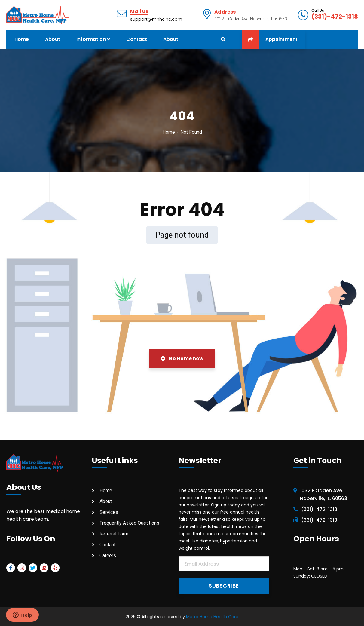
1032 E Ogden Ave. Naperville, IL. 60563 (324, 494)
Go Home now (182, 359)
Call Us (318, 11)
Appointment (270, 39)
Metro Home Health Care (212, 617)
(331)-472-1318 (335, 17)
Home (169, 132)
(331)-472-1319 (319, 520)
